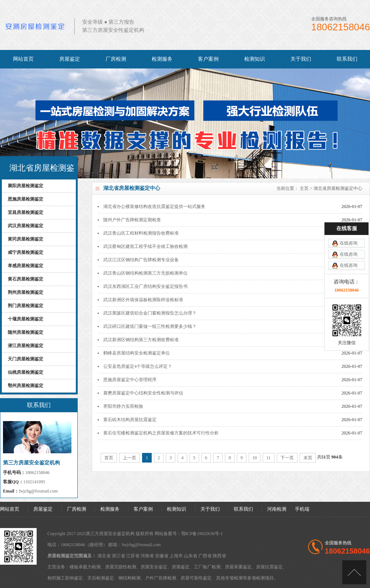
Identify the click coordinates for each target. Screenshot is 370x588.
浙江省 (118, 556)
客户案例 (208, 59)
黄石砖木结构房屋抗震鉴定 (130, 420)
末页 (308, 458)
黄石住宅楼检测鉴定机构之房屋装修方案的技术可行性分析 (161, 433)
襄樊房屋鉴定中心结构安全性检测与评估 (143, 393)
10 (255, 458)
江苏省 (133, 556)
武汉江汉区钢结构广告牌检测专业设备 (141, 260)
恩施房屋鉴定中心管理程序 (130, 380)
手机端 (302, 509)
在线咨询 (349, 226)
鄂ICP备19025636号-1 (202, 534)
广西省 (205, 556)
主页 (304, 188)
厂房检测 (116, 59)
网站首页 (23, 59)
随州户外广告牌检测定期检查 (132, 220)
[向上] (354, 572)
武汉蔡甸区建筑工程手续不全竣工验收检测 (145, 246)
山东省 (191, 556)
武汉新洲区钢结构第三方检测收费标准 (141, 340)
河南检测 (277, 509)
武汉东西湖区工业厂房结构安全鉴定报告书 (145, 286)
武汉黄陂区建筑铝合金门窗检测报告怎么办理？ (150, 313)
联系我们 (347, 59)
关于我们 (301, 59)
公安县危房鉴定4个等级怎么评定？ (138, 366)
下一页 (287, 458)
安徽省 (162, 556)
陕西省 (219, 556)
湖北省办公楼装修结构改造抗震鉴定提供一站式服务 (154, 206)
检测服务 (162, 59)
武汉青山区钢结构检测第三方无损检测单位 (145, 273)
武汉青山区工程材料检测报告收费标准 (141, 233)
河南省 (147, 556)
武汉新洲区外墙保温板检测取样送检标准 (143, 300)
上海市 (176, 556)
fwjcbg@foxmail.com (38, 491)
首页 (109, 458)
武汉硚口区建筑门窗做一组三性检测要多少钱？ (150, 326)
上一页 (129, 458)
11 (269, 458)
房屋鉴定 (70, 59)
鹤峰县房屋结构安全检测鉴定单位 (137, 353)
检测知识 (255, 59)
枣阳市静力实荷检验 (123, 406)
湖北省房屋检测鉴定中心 (338, 188)
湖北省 (104, 556)
